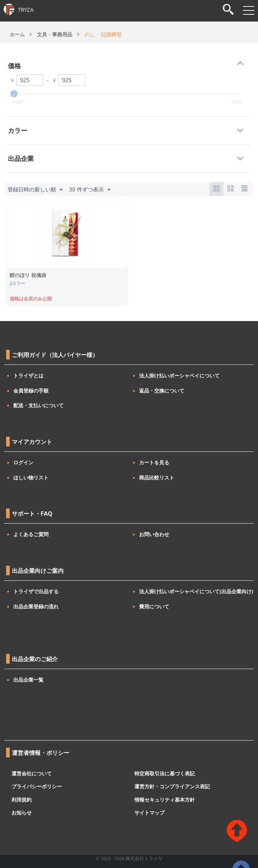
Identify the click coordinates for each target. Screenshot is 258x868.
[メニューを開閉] (249, 10)
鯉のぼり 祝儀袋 (28, 275)
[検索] (228, 10)
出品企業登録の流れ (36, 606)
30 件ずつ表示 (90, 190)
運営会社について (32, 773)
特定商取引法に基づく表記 (165, 773)
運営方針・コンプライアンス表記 (172, 786)
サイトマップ (149, 813)
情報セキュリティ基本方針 (165, 799)
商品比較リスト (157, 477)
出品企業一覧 (28, 680)
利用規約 (22, 799)
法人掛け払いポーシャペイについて (179, 375)
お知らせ (22, 813)
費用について (154, 606)
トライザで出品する (36, 591)
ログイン (23, 462)
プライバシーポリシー (37, 786)
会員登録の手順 (31, 391)
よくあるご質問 (31, 534)
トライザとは (28, 375)
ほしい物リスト (31, 477)
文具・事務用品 (55, 34)
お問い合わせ (154, 534)
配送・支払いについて (38, 405)
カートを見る (154, 462)
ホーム (17, 34)
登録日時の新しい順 (35, 190)
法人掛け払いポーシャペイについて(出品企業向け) (196, 591)
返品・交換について (162, 391)
